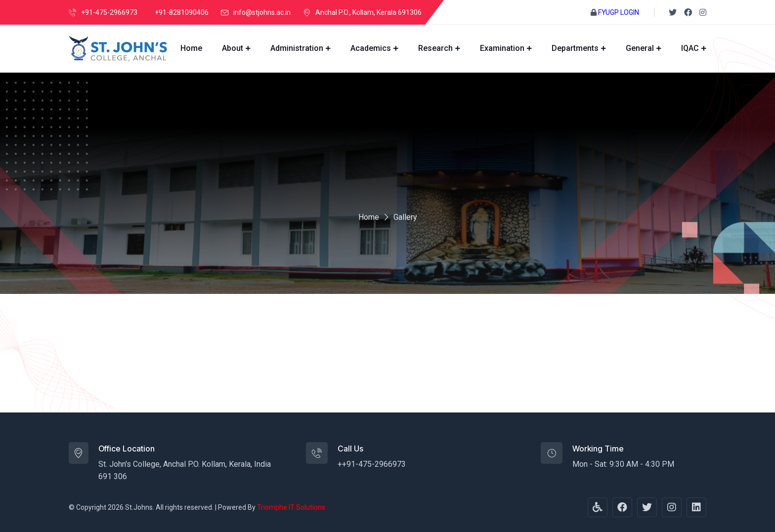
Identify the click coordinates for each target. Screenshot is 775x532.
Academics (371, 48)
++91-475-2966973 (372, 464)
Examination (502, 48)
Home (191, 48)
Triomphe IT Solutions (291, 507)
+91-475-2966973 (109, 12)
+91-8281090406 (182, 12)
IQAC (690, 48)
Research (435, 48)
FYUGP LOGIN (619, 12)
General (640, 48)
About (233, 48)
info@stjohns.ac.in (262, 12)
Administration (297, 48)
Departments (575, 48)
